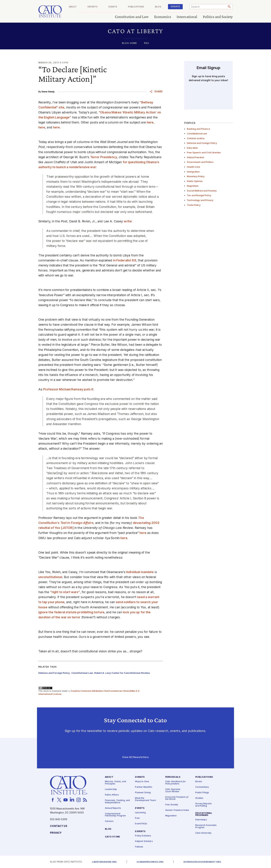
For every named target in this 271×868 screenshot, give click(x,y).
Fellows (139, 847)
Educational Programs (204, 814)
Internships (201, 820)
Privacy (56, 833)
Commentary (202, 787)
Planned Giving (143, 793)
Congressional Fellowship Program (115, 815)
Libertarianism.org (104, 862)
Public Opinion (195, 181)
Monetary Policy (196, 176)
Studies (199, 798)
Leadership (111, 789)
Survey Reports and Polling (204, 805)
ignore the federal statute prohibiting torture (71, 612)
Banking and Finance (198, 129)
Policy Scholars (143, 836)
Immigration (193, 172)
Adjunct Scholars (144, 841)
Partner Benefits (144, 787)
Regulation (193, 186)
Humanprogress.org (150, 862)
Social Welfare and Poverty (202, 191)
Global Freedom (195, 157)
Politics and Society (218, 17)
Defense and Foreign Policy (202, 143)
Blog (163, 7)
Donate (178, 6)
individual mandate (140, 572)
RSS (146, 43)
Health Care (193, 167)
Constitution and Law (132, 17)
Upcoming (140, 812)
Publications (143, 7)
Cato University (203, 833)
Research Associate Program (206, 826)
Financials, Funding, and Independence (117, 802)
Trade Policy (194, 205)
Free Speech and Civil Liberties (204, 153)
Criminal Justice (196, 138)
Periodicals (173, 777)
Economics (163, 17)
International (187, 17)
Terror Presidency (104, 157)
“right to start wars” (65, 592)
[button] (136, 31)
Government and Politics (200, 162)
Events (123, 7)
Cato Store (112, 837)
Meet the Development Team (145, 799)
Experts (105, 7)
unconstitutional (50, 577)
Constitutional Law (197, 134)
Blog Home (129, 43)
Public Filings (202, 793)
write (128, 221)
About (87, 7)
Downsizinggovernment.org (202, 862)
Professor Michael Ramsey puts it (68, 389)
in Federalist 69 (125, 260)
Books (199, 782)
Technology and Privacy (200, 200)
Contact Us (59, 826)
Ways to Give (142, 782)
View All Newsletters (136, 757)
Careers (109, 821)
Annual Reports (113, 808)
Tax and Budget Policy (199, 195)
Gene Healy (48, 92)
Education (192, 148)
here (150, 122)
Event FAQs (141, 824)
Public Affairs (112, 795)
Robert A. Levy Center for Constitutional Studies (122, 673)
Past (137, 818)
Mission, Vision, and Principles (115, 783)
